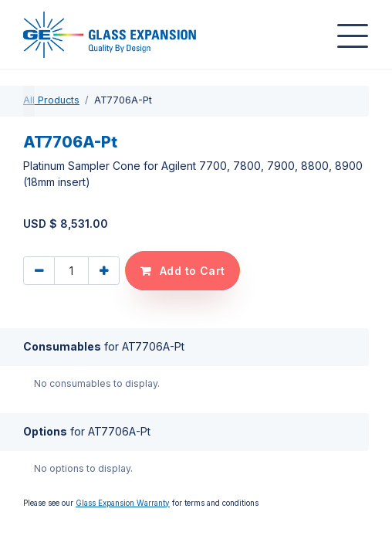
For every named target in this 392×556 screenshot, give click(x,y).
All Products (51, 100)
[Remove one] (39, 271)
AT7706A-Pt (70, 142)
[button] (182, 271)
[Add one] (104, 271)
